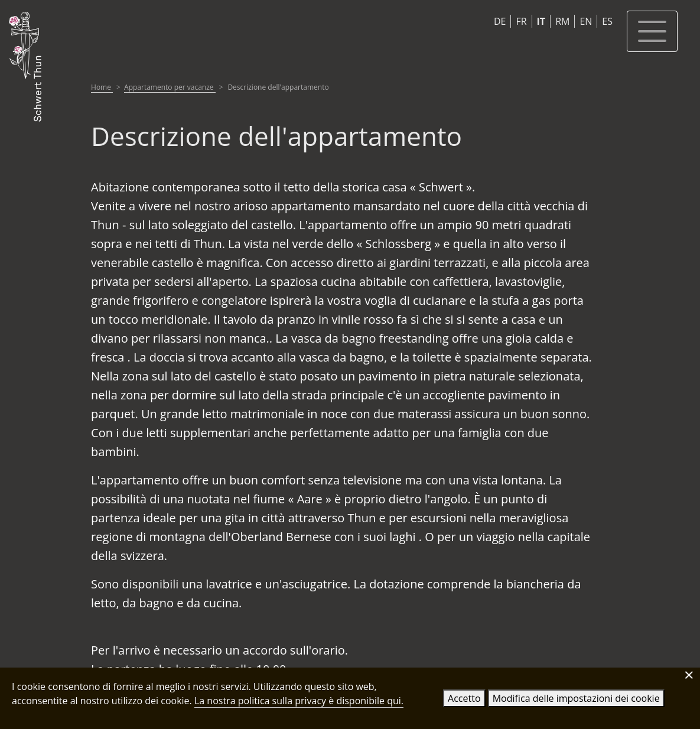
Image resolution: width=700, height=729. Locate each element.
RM (562, 21)
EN (586, 21)
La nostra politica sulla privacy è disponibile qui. (299, 701)
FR (521, 21)
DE (500, 21)
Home (102, 87)
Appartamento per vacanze (170, 87)
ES (607, 21)
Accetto (464, 698)
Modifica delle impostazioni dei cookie (576, 698)
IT (541, 21)
